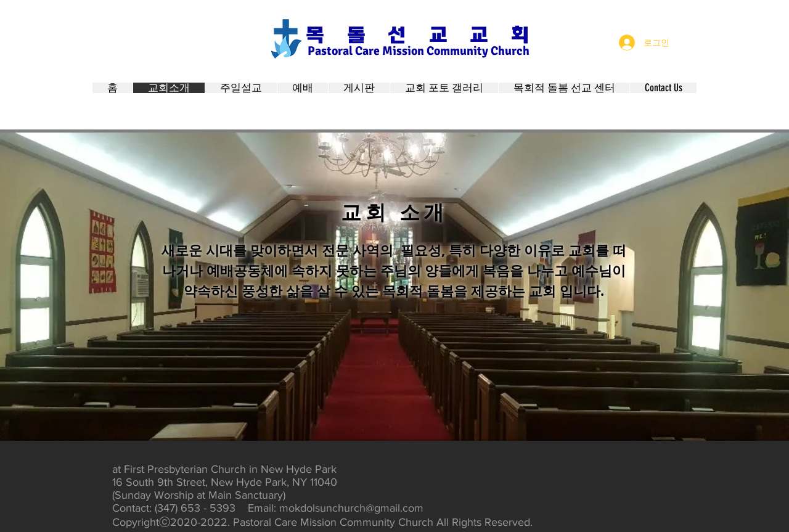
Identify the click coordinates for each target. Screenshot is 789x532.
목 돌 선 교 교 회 (417, 35)
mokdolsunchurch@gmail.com (351, 508)
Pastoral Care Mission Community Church (419, 51)
